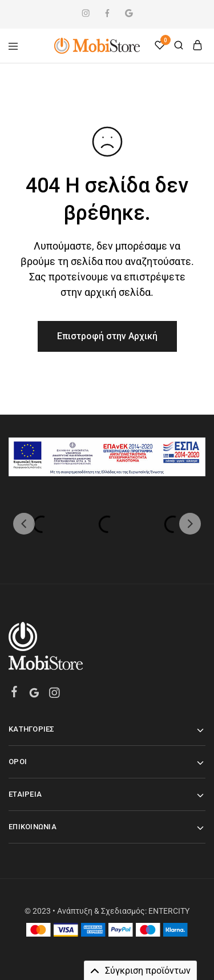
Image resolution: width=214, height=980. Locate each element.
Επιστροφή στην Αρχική (107, 336)
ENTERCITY (169, 911)
